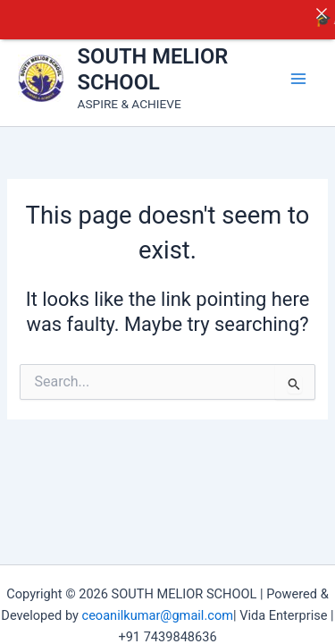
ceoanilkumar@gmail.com (158, 609)
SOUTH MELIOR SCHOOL (153, 63)
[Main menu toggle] (298, 72)
